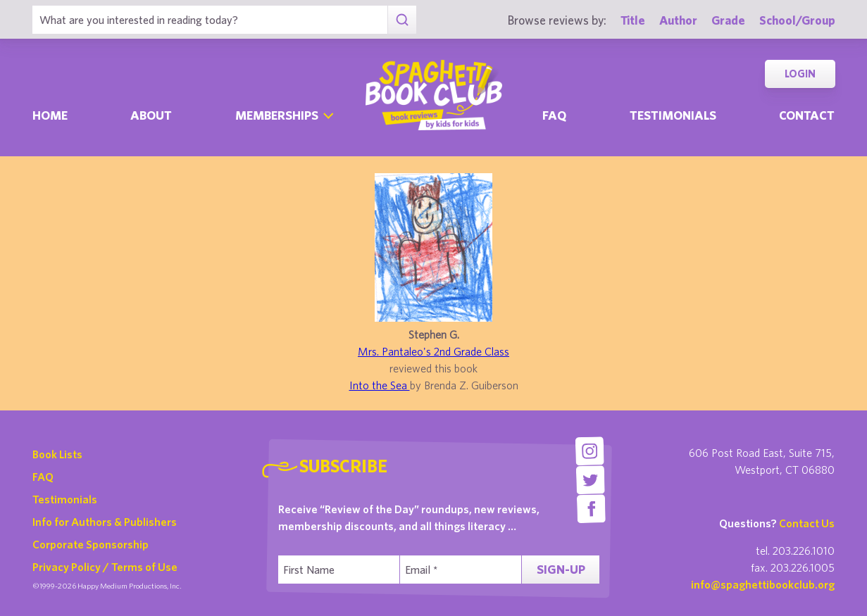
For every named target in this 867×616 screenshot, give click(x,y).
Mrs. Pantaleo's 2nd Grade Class (433, 351)
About (151, 115)
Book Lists (57, 454)
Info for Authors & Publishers (105, 522)
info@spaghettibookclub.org (763, 584)
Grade (728, 20)
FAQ (43, 477)
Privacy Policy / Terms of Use (105, 567)
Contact (807, 115)
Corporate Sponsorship (91, 544)
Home (50, 115)
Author (678, 20)
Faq (554, 115)
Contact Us (807, 523)
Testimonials (673, 115)
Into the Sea (380, 385)
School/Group (797, 20)
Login (800, 74)
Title (633, 20)
